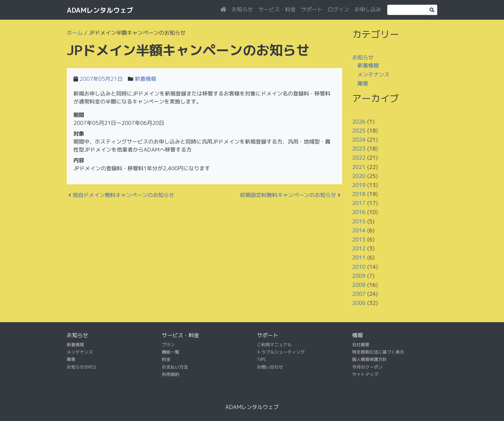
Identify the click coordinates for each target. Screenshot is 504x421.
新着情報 (146, 79)
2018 (359, 194)
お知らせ (242, 9)
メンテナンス (373, 74)
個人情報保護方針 (369, 359)
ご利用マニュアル (274, 344)
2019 (359, 185)
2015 (359, 221)
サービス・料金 (277, 9)
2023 (359, 149)
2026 (359, 121)
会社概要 (361, 344)
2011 (359, 257)
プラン (168, 344)
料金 (166, 359)
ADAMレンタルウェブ (100, 10)
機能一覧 (171, 352)
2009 (359, 276)
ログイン (338, 9)
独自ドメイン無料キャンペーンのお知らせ (121, 195)
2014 (359, 230)
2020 (359, 176)
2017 (359, 203)
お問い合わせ (270, 367)
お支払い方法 (175, 367)
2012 (359, 248)
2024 (359, 140)
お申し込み (368, 9)
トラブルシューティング (281, 352)
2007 (359, 294)
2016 (359, 212)
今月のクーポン (367, 367)
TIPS (262, 359)
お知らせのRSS (82, 367)
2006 (359, 303)
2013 (359, 239)
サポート (312, 9)
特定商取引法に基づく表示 (378, 352)
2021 (359, 167)
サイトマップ (365, 374)
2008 (359, 285)
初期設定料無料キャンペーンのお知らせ (290, 195)
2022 (359, 158)
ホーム (75, 33)
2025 (359, 131)
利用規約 (171, 374)
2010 (359, 266)
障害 (363, 83)
